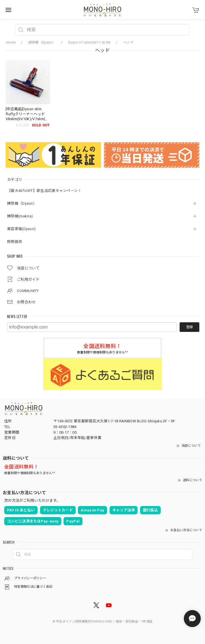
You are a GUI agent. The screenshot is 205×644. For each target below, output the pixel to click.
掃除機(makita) (20, 216)
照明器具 (15, 242)
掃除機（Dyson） (22, 203)
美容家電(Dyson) (21, 229)
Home (10, 42)
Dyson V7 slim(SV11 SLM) (89, 42)
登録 (189, 327)
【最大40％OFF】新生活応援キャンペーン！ (44, 191)
